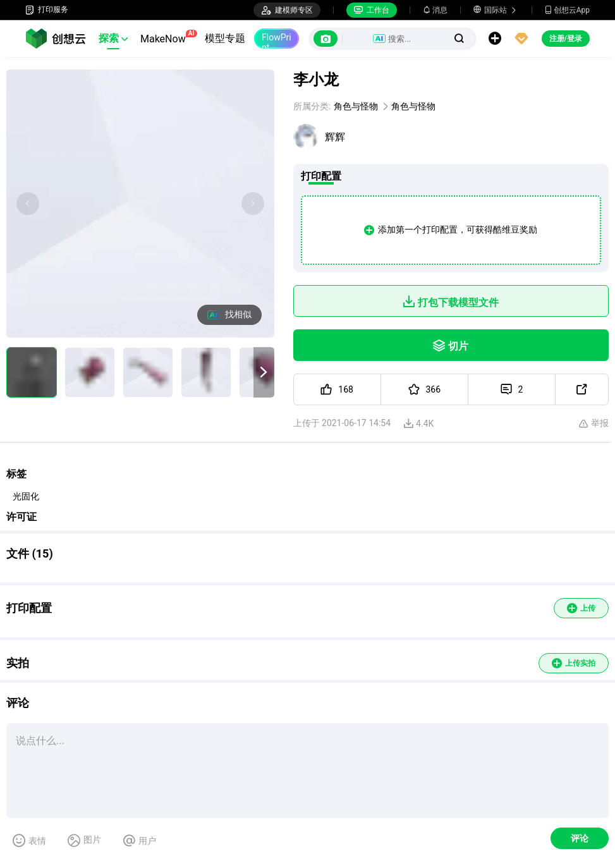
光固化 (26, 496)
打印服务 (47, 10)
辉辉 (335, 137)
